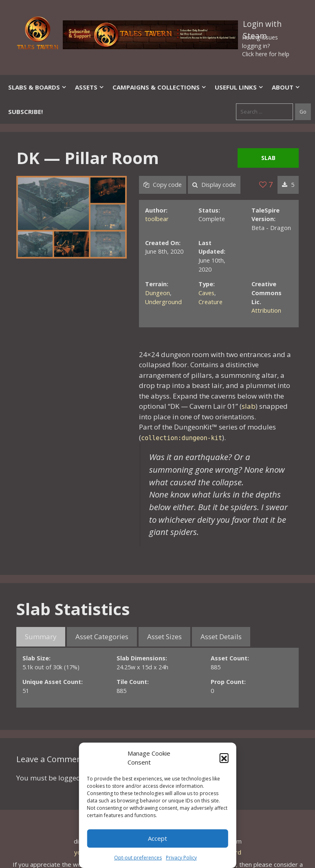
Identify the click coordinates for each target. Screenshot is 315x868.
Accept (157, 838)
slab (249, 406)
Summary (41, 637)
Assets (90, 87)
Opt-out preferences (138, 858)
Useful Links (239, 87)
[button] (224, 758)
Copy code (163, 185)
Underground (163, 302)
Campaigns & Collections (160, 87)
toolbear (157, 219)
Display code (214, 185)
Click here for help (266, 54)
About (286, 87)
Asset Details (221, 637)
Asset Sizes (164, 637)
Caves (206, 293)
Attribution (266, 310)
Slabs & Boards (37, 87)
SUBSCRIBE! (25, 112)
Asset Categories (102, 637)
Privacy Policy (181, 858)
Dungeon (157, 293)
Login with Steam (262, 26)
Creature (210, 302)
